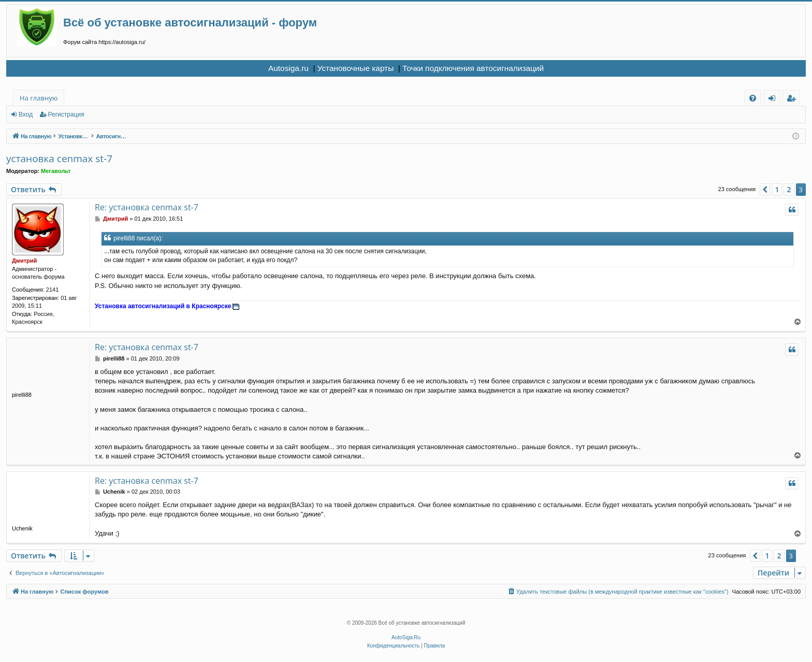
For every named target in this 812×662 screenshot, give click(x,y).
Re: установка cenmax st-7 (147, 207)
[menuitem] (753, 98)
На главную (39, 98)
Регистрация (66, 114)
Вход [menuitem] (774, 100)
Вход (26, 114)
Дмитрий (24, 261)
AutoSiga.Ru (406, 637)
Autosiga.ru (288, 68)
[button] (765, 190)
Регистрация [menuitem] (794, 100)
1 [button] (777, 189)
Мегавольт (56, 171)
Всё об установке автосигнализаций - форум (190, 23)
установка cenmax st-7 (59, 159)
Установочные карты (356, 68)
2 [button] (789, 189)
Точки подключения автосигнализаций (473, 68)
